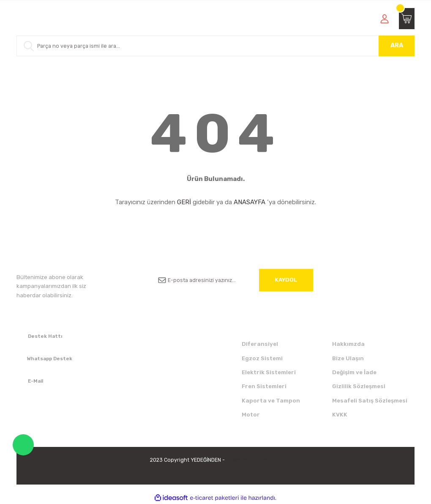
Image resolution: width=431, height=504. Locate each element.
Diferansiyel (260, 344)
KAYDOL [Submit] (286, 280)
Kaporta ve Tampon (271, 401)
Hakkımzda (348, 344)
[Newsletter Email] (232, 280)
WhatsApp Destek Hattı (23, 445)
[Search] (215, 46)
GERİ (184, 202)
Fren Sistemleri (264, 386)
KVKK (340, 415)
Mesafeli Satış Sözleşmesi (370, 401)
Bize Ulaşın (348, 358)
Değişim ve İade (354, 372)
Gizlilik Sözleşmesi (359, 386)
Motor (251, 415)
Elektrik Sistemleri (269, 372)
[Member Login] (385, 19)
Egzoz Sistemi (262, 358)
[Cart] (407, 19)
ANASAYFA (250, 202)
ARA (397, 45)
